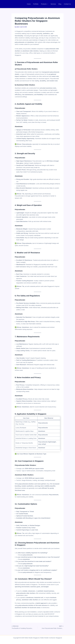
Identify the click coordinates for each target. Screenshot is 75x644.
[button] (47, 4)
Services (53, 4)
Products (45, 4)
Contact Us (67, 4)
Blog (60, 4)
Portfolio (36, 4)
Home (29, 4)
